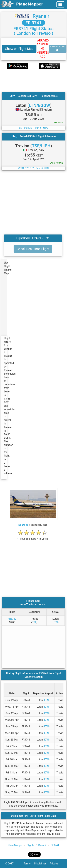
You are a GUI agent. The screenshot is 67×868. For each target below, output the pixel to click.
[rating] (33, 537)
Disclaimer (42, 864)
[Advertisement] (33, 80)
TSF (34, 622)
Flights (30, 845)
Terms (29, 864)
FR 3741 (33, 23)
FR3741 (55, 845)
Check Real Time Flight (33, 249)
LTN (56, 622)
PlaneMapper (15, 845)
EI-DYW (23, 525)
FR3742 (12, 619)
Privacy (56, 864)
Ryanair (41, 16)
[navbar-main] (60, 4)
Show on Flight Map (19, 49)
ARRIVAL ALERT (58, 49)
